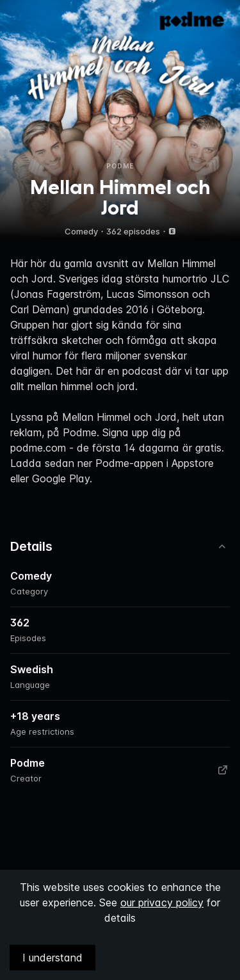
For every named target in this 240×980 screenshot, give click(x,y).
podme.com (38, 448)
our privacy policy (162, 902)
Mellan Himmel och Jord (119, 417)
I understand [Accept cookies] (52, 958)
